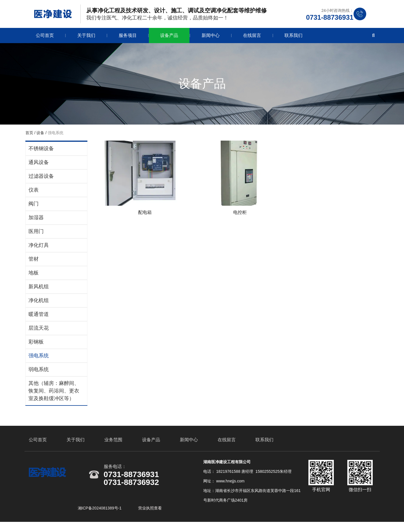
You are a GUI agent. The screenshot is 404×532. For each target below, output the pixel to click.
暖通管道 (38, 317)
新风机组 (38, 289)
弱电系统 (38, 372)
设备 (39, 136)
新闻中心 (211, 38)
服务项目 (128, 38)
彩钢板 (35, 345)
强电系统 (38, 358)
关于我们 (86, 38)
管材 (33, 262)
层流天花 (38, 331)
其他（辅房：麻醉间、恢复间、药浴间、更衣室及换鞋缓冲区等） (53, 394)
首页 (29, 136)
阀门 (33, 207)
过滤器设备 (40, 179)
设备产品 (169, 38)
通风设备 (38, 165)
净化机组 (38, 303)
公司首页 (45, 38)
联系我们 (293, 38)
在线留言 (252, 38)
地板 (33, 276)
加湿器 (35, 220)
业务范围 (113, 448)
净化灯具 (38, 248)
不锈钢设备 (40, 151)
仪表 (33, 193)
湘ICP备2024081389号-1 (100, 516)
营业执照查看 (150, 516)
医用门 (35, 234)
